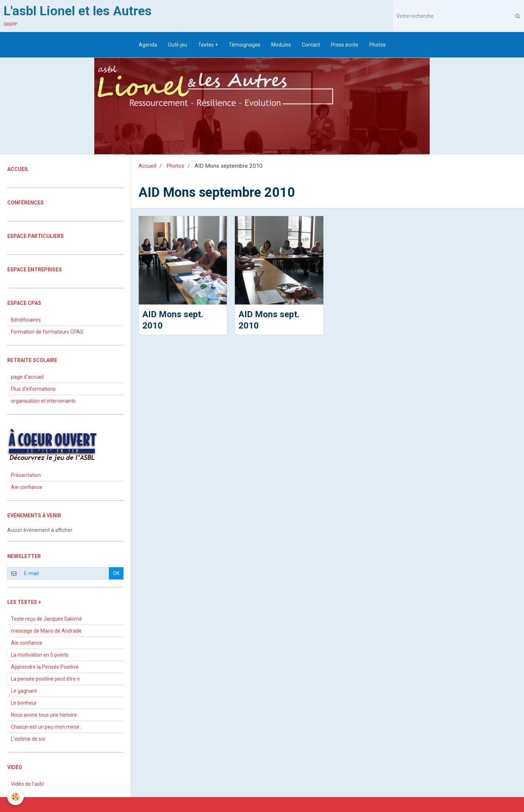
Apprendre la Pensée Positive (45, 667)
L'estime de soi (28, 739)
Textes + (208, 45)
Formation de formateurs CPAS (47, 332)
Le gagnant (24, 691)
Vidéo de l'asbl (27, 784)
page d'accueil (27, 377)
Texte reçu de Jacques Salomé (46, 619)
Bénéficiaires (26, 320)
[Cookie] (15, 797)
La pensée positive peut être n (45, 679)
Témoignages (245, 45)
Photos (377, 45)
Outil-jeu (178, 45)
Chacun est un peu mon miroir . (46, 727)
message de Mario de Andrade (46, 631)
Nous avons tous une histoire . (45, 715)
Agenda (148, 45)
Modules (281, 45)
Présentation (26, 475)
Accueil (147, 166)
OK (116, 573)
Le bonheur (24, 703)
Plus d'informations (33, 389)
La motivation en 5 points (40, 655)
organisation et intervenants (43, 401)
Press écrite (345, 45)
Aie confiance (27, 487)
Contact (311, 45)
